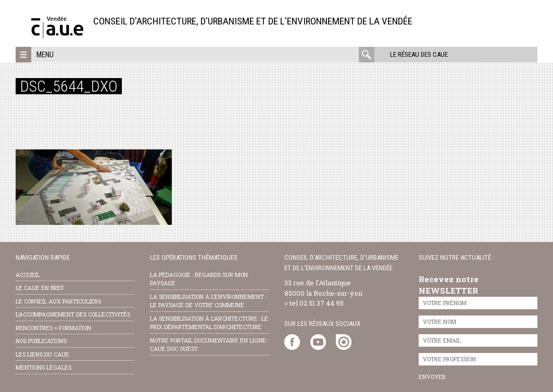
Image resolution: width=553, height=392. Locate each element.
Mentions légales (43, 367)
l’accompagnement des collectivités (73, 314)
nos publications (41, 341)
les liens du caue (42, 354)
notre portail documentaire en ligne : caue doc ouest (209, 345)
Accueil (28, 275)
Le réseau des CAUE (419, 54)
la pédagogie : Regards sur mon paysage (199, 279)
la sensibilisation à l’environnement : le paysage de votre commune (208, 301)
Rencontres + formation (53, 328)
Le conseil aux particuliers (58, 301)
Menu (45, 55)
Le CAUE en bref (40, 288)
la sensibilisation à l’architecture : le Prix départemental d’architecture (209, 323)
